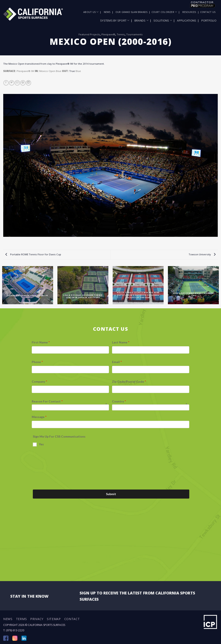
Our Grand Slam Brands (132, 12)
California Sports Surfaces (47, 625)
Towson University (202, 254)
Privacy (37, 619)
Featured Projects (89, 34)
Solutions (163, 20)
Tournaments (134, 34)
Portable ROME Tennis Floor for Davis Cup (33, 254)
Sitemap (54, 619)
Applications (187, 20)
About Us (91, 12)
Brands (141, 20)
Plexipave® (108, 34)
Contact (72, 619)
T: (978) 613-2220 (14, 630)
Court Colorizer (164, 12)
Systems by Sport (115, 20)
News (107, 12)
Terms (21, 619)
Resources (189, 12)
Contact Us (208, 12)
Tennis (121, 34)
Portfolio (209, 20)
